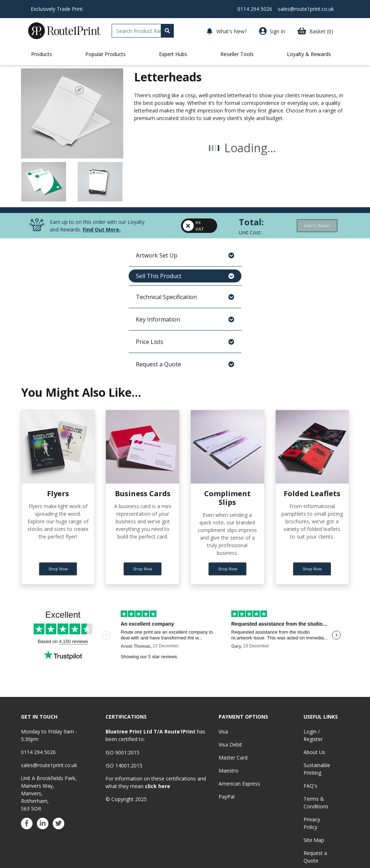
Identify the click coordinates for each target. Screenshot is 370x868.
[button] (312, 31)
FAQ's (310, 786)
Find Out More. (102, 360)
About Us (314, 752)
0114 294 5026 (255, 9)
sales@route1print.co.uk (306, 9)
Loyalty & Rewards (309, 54)
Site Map (314, 840)
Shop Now (58, 563)
